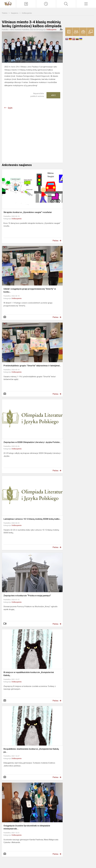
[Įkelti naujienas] (26, 4)
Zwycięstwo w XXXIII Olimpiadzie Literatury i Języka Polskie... (32, 442)
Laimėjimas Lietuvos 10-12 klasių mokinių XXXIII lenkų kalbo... (32, 519)
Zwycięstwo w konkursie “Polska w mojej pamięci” (27, 596)
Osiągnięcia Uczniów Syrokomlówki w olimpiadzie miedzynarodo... (27, 827)
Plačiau (55, 241)
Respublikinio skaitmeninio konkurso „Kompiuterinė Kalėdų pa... (31, 750)
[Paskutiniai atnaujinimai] (46, 4)
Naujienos (15, 13)
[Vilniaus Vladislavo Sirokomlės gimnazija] (8, 3)
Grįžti (10, 108)
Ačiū (53, 95)
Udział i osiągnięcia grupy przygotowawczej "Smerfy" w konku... (30, 290)
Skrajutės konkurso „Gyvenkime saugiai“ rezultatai (28, 212)
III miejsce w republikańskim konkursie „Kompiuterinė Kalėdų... (29, 674)
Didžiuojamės (27, 13)
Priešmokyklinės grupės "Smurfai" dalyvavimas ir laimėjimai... (32, 366)
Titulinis (5, 13)
